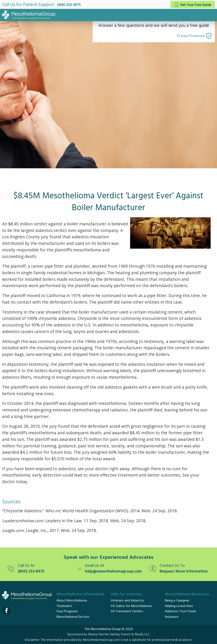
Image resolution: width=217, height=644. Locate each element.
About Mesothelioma (72, 601)
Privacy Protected (191, 36)
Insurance (172, 617)
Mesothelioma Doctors (73, 617)
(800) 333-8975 (69, 5)
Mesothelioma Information (80, 594)
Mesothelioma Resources (187, 594)
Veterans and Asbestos (127, 601)
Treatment (64, 606)
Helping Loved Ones (179, 606)
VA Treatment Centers (127, 611)
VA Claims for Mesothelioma (131, 606)
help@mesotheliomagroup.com (113, 572)
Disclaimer (32, 640)
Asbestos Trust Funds (180, 611)
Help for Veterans (126, 594)
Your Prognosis (67, 611)
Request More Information (184, 572)
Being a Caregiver (177, 601)
